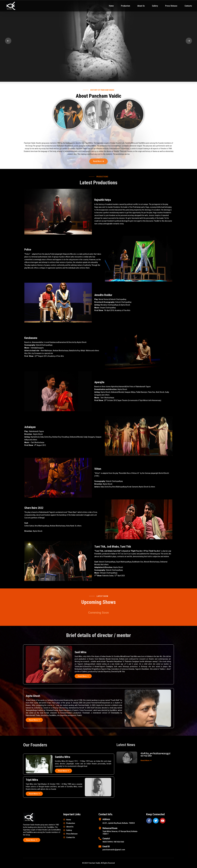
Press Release (171, 6)
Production (126, 6)
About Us (141, 6)
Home (111, 6)
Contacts (188, 6)
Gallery (155, 6)
